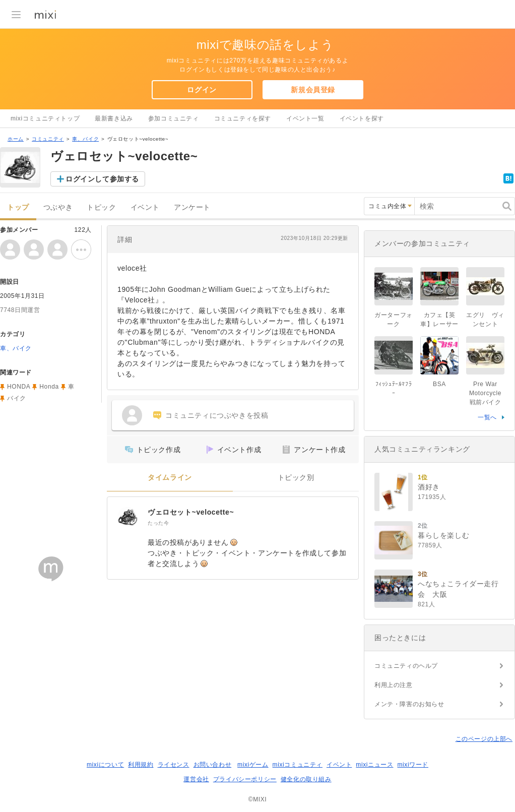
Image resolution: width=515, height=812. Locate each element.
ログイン (202, 90)
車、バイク (85, 139)
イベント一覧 (305, 118)
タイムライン (170, 478)
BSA (439, 384)
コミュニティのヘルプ (406, 666)
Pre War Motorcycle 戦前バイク (489, 393)
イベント (145, 207)
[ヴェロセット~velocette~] (127, 517)
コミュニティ (48, 139)
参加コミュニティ (174, 118)
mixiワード (413, 765)
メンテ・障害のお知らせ (409, 704)
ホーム (16, 139)
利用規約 (141, 765)
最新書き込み (114, 118)
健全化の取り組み (306, 779)
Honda (49, 387)
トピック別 (296, 478)
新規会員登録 (313, 90)
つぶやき (58, 207)
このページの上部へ (484, 739)
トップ (18, 207)
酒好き (429, 487)
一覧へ (487, 417)
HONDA (19, 387)
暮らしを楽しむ (443, 535)
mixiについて (105, 765)
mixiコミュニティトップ (45, 118)
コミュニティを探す (243, 118)
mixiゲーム (253, 765)
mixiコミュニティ (298, 765)
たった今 (158, 523)
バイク (17, 398)
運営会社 (196, 779)
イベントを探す (362, 118)
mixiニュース (374, 765)
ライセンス (174, 765)
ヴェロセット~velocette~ (191, 512)
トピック (101, 207)
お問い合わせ (213, 765)
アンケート (192, 207)
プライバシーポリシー (245, 779)
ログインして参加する (102, 179)
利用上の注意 (394, 685)
